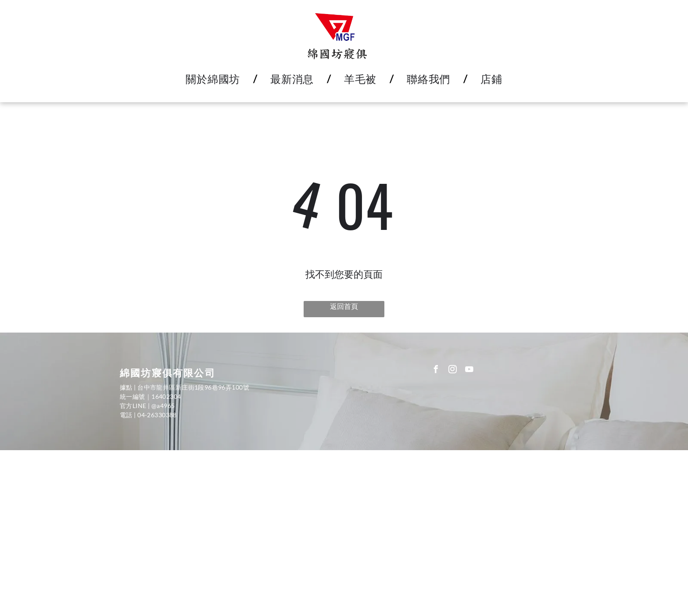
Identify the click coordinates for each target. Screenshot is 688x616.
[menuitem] (215, 79)
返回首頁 (344, 306)
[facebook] (436, 371)
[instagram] (453, 371)
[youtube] (469, 371)
